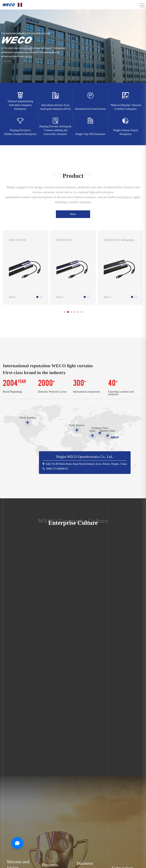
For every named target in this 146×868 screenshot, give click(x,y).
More (73, 214)
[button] (64, 312)
